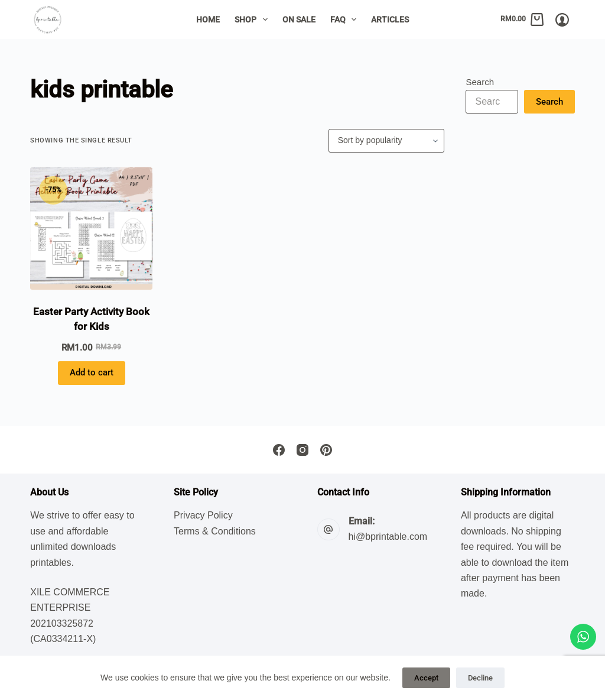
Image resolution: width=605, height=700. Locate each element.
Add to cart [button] (92, 372)
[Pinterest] (326, 450)
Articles (390, 20)
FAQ (346, 20)
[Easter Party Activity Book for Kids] (91, 229)
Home (208, 20)
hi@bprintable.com (388, 537)
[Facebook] (279, 450)
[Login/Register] (562, 20)
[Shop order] (386, 141)
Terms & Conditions (215, 531)
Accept (426, 678)
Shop (253, 20)
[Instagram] (302, 450)
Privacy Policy (203, 515)
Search (480, 82)
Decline (480, 678)
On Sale (299, 20)
